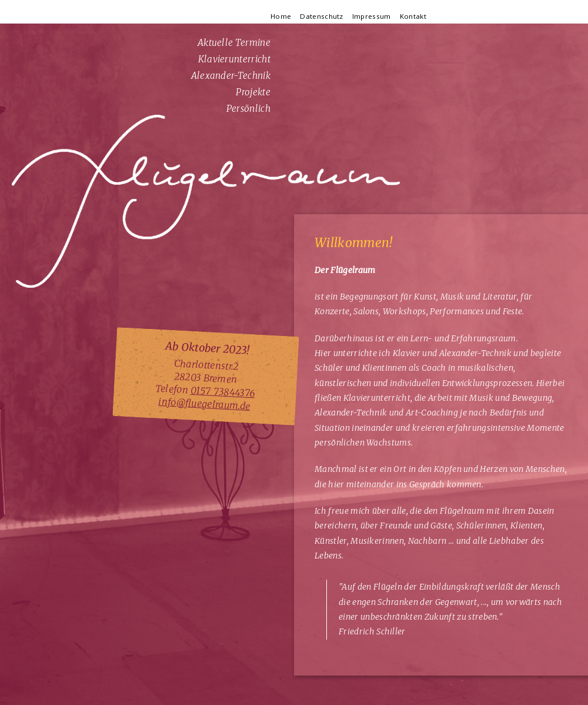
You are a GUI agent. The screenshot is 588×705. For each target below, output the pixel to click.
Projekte (253, 92)
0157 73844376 (223, 392)
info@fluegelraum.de (204, 404)
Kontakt (413, 16)
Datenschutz (322, 16)
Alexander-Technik (231, 76)
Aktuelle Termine (234, 43)
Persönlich (248, 109)
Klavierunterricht (234, 59)
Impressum (372, 16)
